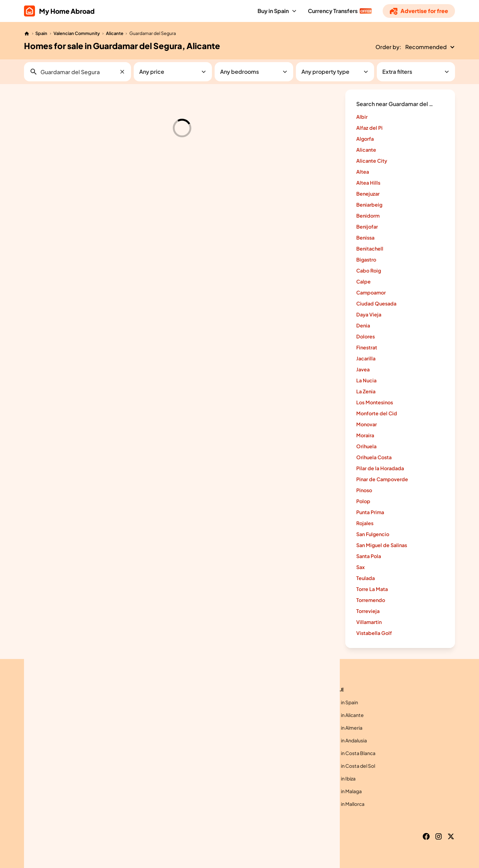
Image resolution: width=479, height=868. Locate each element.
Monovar (367, 424)
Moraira (365, 435)
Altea (363, 172)
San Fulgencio (373, 534)
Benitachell (370, 248)
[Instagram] (439, 836)
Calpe (363, 281)
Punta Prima (370, 512)
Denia (363, 325)
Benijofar (367, 227)
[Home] (27, 34)
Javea (363, 369)
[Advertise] (419, 11)
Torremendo (371, 600)
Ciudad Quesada (376, 303)
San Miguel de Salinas (382, 545)
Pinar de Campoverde (382, 479)
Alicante (115, 33)
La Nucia (366, 380)
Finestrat (367, 347)
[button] (277, 11)
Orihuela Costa (374, 457)
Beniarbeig (369, 205)
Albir (362, 117)
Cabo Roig (369, 270)
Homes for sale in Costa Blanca (341, 753)
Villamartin (369, 622)
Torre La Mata (372, 589)
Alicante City (372, 161)
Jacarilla (366, 358)
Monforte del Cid (377, 413)
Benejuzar (368, 194)
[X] (451, 836)
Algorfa (365, 139)
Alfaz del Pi (369, 128)
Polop (363, 501)
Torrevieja (368, 611)
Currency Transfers (333, 11)
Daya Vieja (369, 314)
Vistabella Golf (374, 633)
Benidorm (368, 216)
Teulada (366, 578)
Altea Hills (368, 183)
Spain (41, 33)
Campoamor (371, 292)
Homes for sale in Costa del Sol (341, 766)
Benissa (365, 238)
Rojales (365, 523)
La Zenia (366, 391)
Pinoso (364, 490)
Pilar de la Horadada (380, 468)
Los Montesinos (375, 402)
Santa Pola (369, 556)
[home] (59, 11)
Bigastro (366, 259)
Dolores (366, 336)
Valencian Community (77, 33)
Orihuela (366, 446)
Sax (361, 567)
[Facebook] (426, 836)
